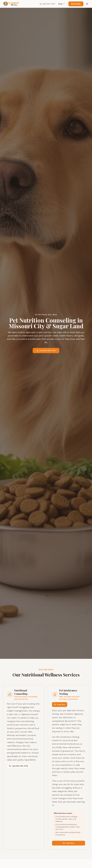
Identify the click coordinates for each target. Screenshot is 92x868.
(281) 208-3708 (47, 4)
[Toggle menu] (87, 4)
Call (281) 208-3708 (46, 351)
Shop (62, 4)
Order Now (60, 705)
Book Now (76, 4)
